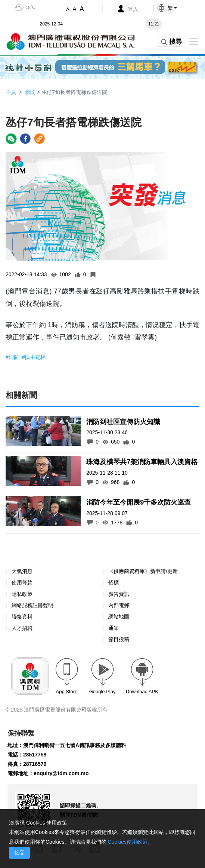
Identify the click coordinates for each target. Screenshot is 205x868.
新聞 (30, 92)
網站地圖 (119, 616)
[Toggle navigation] (194, 42)
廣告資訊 (119, 594)
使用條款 (22, 583)
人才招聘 (22, 628)
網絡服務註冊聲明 (32, 605)
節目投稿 (119, 639)
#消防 (13, 357)
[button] (181, 8)
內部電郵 (119, 605)
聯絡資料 (22, 616)
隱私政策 (22, 594)
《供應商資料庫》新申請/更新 (143, 571)
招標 (114, 582)
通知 (114, 628)
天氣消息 (22, 571)
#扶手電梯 (34, 357)
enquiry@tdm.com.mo (61, 773)
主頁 (11, 92)
